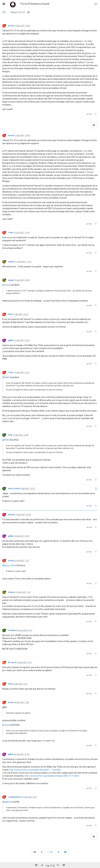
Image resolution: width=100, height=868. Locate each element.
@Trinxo (6, 285)
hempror (12, 262)
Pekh (10, 314)
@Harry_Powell (10, 565)
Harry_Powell (14, 489)
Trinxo (11, 233)
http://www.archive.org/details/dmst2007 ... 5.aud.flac (35, 770)
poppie (11, 280)
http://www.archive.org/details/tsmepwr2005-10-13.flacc (52, 776)
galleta (11, 340)
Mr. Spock (12, 662)
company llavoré (15, 797)
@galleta (6, 802)
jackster (11, 515)
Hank (10, 435)
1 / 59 (50, 852)
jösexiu (11, 26)
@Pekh (6, 377)
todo (53, 741)
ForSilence (13, 630)
